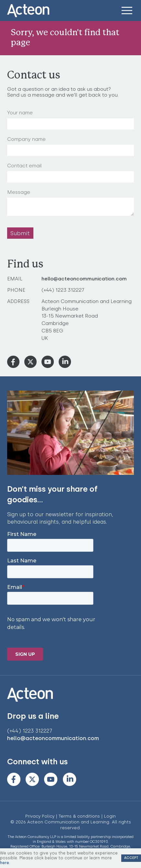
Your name (20, 113)
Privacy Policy (40, 816)
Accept (131, 858)
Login (110, 816)
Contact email (24, 166)
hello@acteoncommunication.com (84, 279)
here (5, 863)
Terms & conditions (79, 816)
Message (19, 192)
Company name (26, 139)
